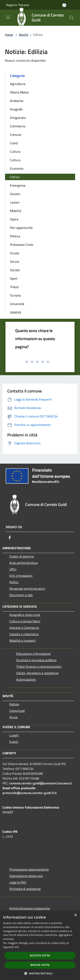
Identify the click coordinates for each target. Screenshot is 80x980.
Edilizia (15, 177)
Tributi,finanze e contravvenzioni (39, 666)
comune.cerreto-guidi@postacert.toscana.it (41, 783)
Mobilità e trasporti (23, 641)
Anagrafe (16, 109)
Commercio (18, 126)
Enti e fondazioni (21, 576)
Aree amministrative (24, 563)
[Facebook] (10, 538)
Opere (14, 219)
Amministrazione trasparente (30, 908)
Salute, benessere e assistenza (37, 673)
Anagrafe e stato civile (25, 615)
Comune (16, 135)
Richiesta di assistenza (25, 889)
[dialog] (40, 945)
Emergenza (18, 185)
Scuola (15, 253)
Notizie (14, 704)
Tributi (14, 287)
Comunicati (17, 711)
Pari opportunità (21, 228)
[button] (40, 973)
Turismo (15, 295)
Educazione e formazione (33, 654)
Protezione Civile (22, 245)
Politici (14, 582)
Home (9, 35)
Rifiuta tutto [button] (40, 965)
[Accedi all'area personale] (64, 5)
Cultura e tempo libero (25, 621)
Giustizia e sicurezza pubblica (36, 660)
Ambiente (17, 101)
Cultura (15, 152)
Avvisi (14, 717)
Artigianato (18, 118)
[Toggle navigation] (8, 17)
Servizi (15, 262)
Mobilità (16, 211)
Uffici (13, 569)
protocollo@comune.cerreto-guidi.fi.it (30, 793)
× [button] (75, 915)
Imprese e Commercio (24, 628)
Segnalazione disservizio (26, 876)
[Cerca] (71, 18)
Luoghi (14, 735)
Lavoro (15, 202)
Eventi (14, 742)
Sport (14, 278)
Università (17, 304)
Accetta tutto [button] (40, 956)
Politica (15, 236)
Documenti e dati (21, 595)
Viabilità (16, 312)
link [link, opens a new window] (17, 947)
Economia (17, 168)
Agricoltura (18, 84)
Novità (23, 35)
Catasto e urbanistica (24, 634)
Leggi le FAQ (18, 882)
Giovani (15, 194)
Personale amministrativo (27, 589)
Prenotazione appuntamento (29, 869)
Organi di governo (22, 556)
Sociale (15, 270)
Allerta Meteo (19, 92)
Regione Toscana (18, 5)
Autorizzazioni (26, 679)
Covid (14, 143)
